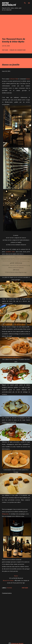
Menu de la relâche (8, 580)
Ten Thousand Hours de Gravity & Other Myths (14, 40)
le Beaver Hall (14, 79)
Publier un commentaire (18, 50)
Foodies (9, 588)
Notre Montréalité (9, 4)
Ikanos (28, 79)
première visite (10, 252)
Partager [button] (5, 50)
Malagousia (5, 514)
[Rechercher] (25, 3)
